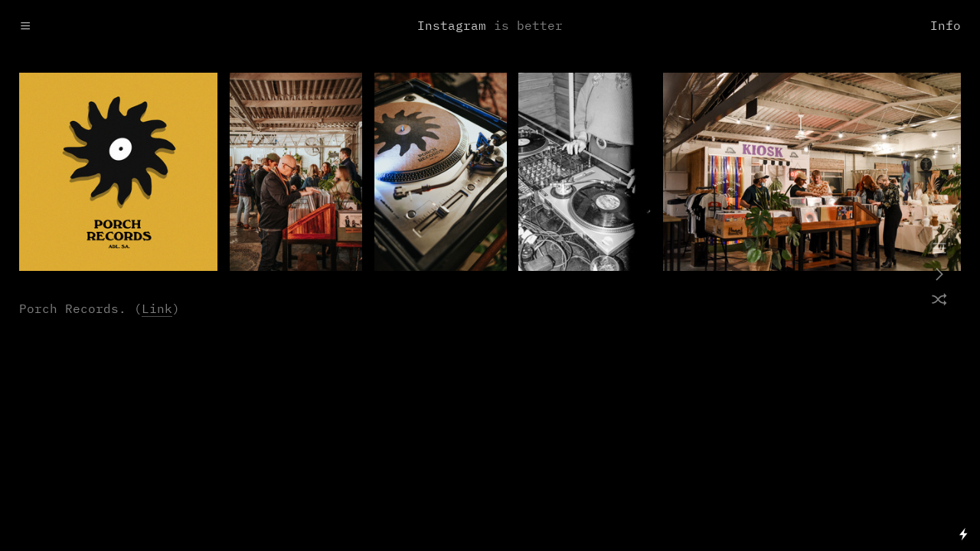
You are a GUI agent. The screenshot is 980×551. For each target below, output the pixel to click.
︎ (939, 249)
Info (946, 26)
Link (157, 310)
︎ (939, 275)
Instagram (452, 26)
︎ (939, 301)
